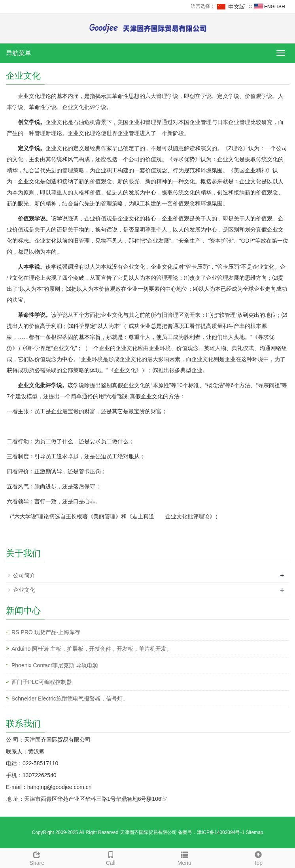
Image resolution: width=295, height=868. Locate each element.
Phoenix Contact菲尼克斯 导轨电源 (55, 665)
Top (258, 857)
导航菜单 (19, 53)
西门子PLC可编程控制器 (42, 682)
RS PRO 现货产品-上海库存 (46, 632)
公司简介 (24, 575)
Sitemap (254, 832)
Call (111, 857)
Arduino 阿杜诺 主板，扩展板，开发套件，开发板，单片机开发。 (92, 649)
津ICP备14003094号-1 (221, 832)
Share (37, 857)
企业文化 (24, 590)
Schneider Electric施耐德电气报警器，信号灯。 (70, 699)
